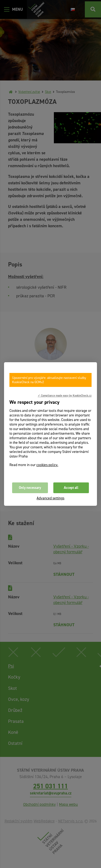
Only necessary (30, 488)
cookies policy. (47, 465)
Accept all (71, 488)
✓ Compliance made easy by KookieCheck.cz (65, 395)
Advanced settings (50, 498)
